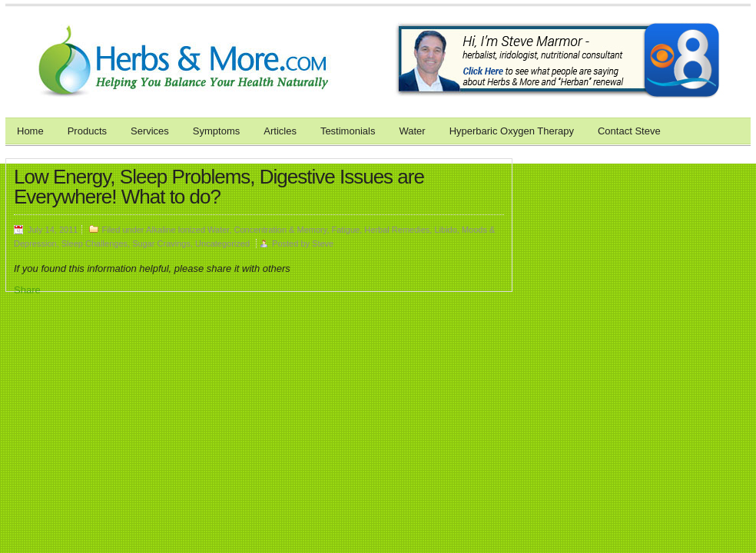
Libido (445, 230)
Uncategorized (222, 243)
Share (27, 290)
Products (87, 131)
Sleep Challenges (94, 243)
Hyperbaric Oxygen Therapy (512, 131)
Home (30, 131)
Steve (323, 243)
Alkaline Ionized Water (187, 230)
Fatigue (346, 230)
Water (412, 131)
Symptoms (216, 131)
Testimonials (348, 131)
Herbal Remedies (397, 230)
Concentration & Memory (281, 230)
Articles (280, 131)
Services (150, 131)
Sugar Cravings (161, 243)
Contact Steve (629, 131)
